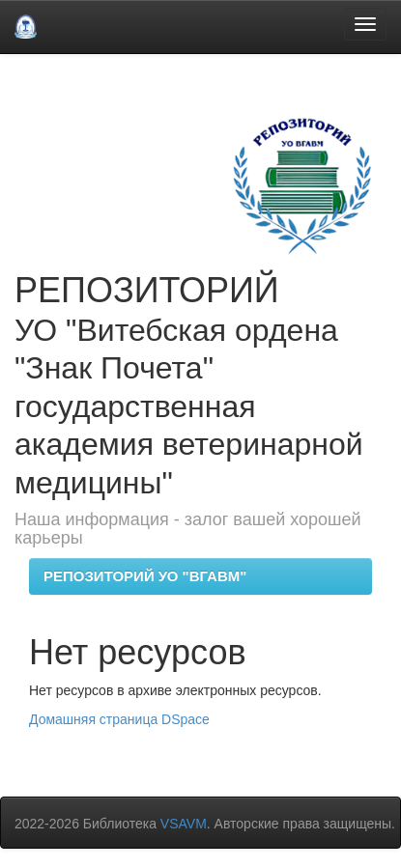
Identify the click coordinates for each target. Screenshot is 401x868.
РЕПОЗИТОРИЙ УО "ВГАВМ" (145, 576)
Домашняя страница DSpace (119, 719)
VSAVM (184, 824)
